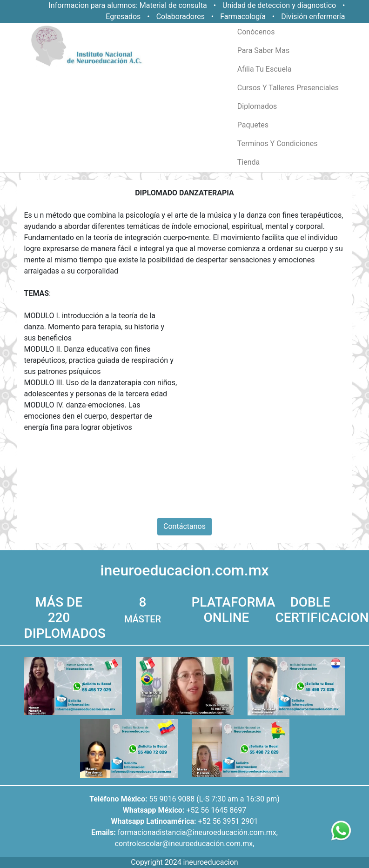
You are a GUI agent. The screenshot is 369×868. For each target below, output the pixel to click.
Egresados (123, 17)
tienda (248, 162)
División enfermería (313, 17)
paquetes (253, 125)
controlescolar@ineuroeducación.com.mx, (185, 844)
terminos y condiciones (278, 144)
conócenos (256, 32)
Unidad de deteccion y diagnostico (279, 5)
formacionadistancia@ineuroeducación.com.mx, (198, 832)
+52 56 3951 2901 (228, 821)
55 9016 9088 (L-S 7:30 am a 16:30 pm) (214, 799)
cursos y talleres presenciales (288, 88)
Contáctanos (184, 526)
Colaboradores (181, 17)
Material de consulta (173, 5)
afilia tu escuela (265, 69)
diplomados (257, 106)
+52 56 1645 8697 (216, 810)
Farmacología (244, 17)
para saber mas (263, 50)
